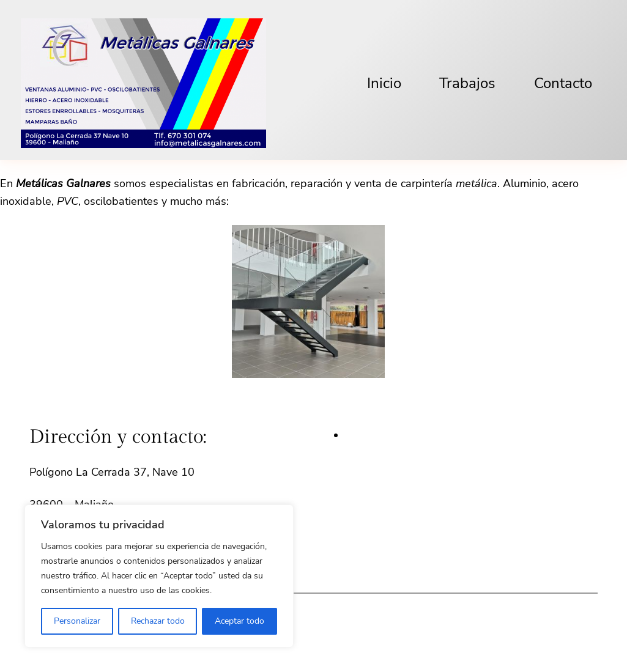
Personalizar (77, 621)
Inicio (384, 83)
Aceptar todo (239, 621)
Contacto (563, 83)
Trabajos (467, 83)
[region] (159, 576)
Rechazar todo (158, 621)
